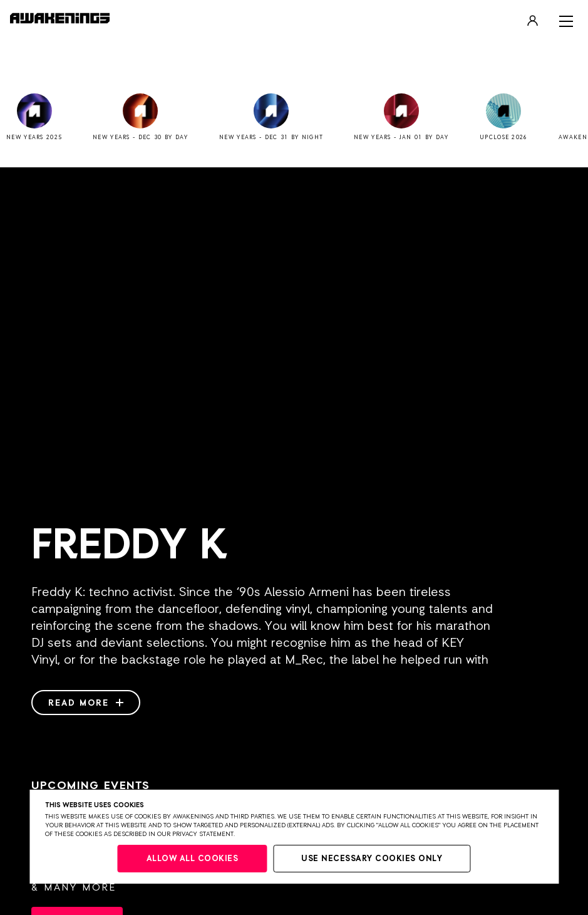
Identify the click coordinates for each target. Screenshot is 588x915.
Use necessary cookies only (372, 859)
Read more (86, 703)
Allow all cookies (193, 859)
